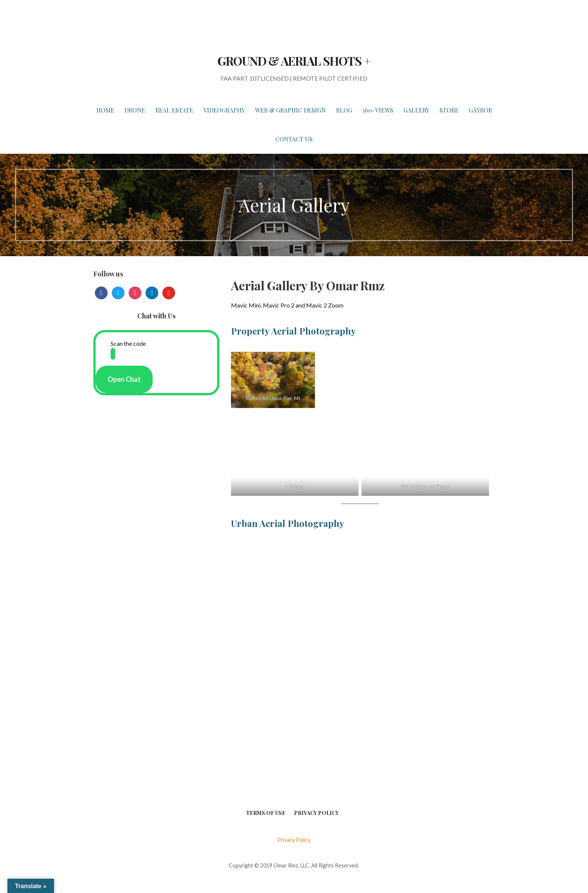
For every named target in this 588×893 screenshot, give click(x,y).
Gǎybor (480, 110)
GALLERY (416, 110)
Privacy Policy (316, 813)
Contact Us (294, 139)
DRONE (135, 110)
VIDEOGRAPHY (224, 110)
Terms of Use (266, 813)
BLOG (344, 110)
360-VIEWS (378, 110)
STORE (449, 110)
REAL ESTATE (174, 110)
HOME (105, 110)
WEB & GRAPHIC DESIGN (290, 110)
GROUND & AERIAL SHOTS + (294, 61)
